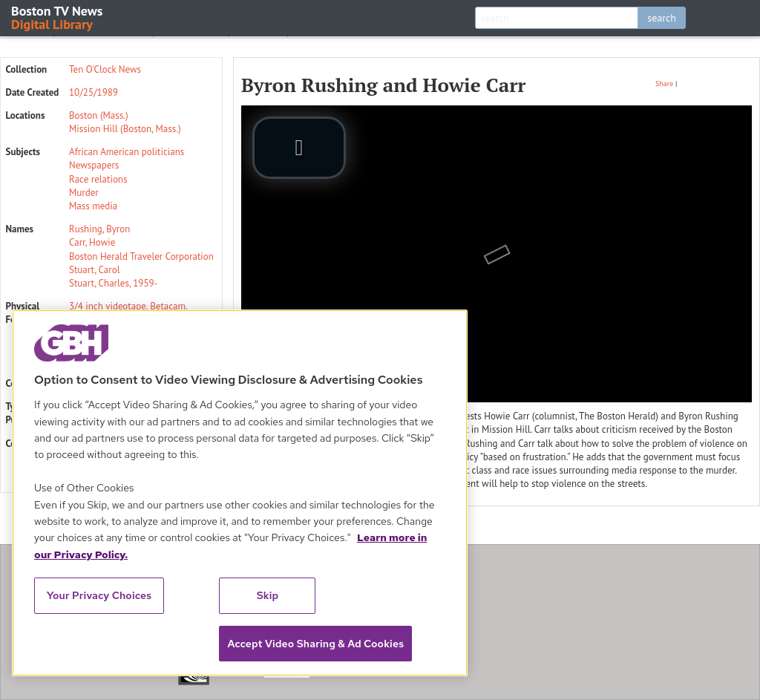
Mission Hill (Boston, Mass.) (125, 129)
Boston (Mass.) (99, 115)
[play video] (299, 148)
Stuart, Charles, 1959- (113, 283)
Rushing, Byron (99, 229)
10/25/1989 (94, 92)
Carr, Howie (92, 242)
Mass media (93, 206)
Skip (268, 595)
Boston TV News (58, 17)
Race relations (98, 179)
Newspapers (94, 165)
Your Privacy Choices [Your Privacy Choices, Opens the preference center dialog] (99, 595)
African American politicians (127, 152)
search (662, 18)
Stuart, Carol (94, 270)
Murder (84, 193)
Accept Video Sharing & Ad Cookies (315, 644)
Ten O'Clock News (105, 69)
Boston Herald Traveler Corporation (141, 256)
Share (664, 84)
